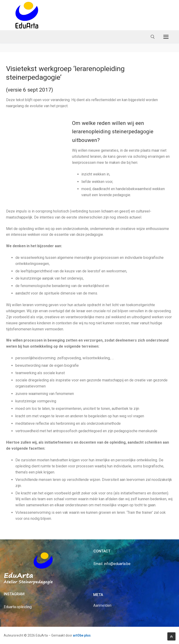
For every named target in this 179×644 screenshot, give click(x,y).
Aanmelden (102, 605)
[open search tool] (153, 37)
